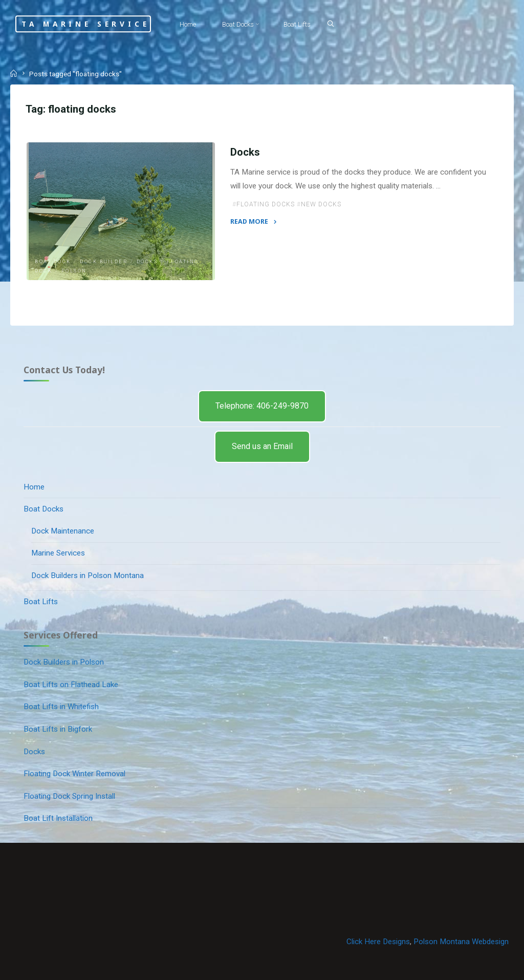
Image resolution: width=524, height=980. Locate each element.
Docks (147, 262)
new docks (321, 204)
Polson (74, 271)
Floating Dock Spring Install (69, 796)
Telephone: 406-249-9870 (262, 406)
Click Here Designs (378, 942)
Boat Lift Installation (58, 818)
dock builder (104, 262)
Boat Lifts (41, 602)
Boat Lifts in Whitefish (61, 707)
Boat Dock (53, 262)
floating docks (266, 204)
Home (34, 487)
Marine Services (58, 553)
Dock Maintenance (63, 531)
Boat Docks (43, 509)
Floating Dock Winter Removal (74, 774)
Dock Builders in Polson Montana (88, 576)
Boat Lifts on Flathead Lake (71, 685)
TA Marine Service (85, 24)
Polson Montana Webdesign (461, 942)
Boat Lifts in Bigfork (58, 729)
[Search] (331, 24)
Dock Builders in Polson (64, 662)
